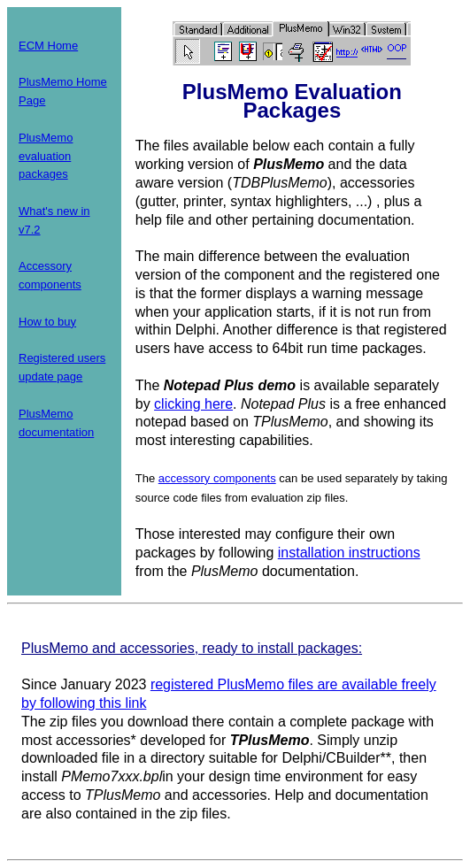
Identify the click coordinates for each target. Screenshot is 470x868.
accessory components (217, 478)
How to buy (47, 322)
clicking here (193, 404)
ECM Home (48, 46)
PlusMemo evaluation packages (46, 156)
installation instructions (349, 553)
